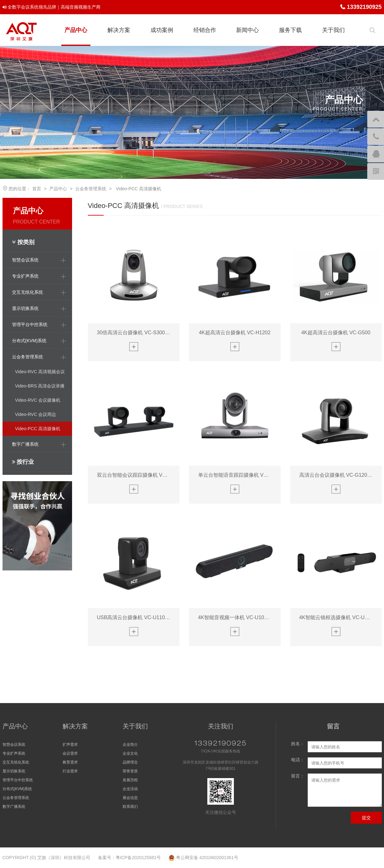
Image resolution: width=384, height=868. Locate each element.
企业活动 (130, 789)
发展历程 (130, 780)
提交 (366, 818)
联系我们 (130, 807)
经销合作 (205, 30)
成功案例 (162, 30)
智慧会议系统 (14, 745)
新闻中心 (247, 30)
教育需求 (70, 762)
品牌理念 (130, 762)
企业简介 (130, 745)
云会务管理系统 (91, 189)
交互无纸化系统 (16, 762)
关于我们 (333, 30)
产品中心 (76, 30)
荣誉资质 (130, 771)
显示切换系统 (14, 771)
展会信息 (130, 798)
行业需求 (70, 771)
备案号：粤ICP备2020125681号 (129, 858)
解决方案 (119, 30)
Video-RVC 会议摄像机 (38, 400)
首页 (37, 189)
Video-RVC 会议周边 (36, 414)
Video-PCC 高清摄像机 (138, 189)
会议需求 (70, 753)
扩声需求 (70, 745)
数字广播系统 (14, 807)
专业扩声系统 (14, 753)
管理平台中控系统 (18, 780)
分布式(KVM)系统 (17, 789)
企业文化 (130, 753)
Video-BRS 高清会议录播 (40, 386)
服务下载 (290, 30)
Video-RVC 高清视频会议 (40, 372)
